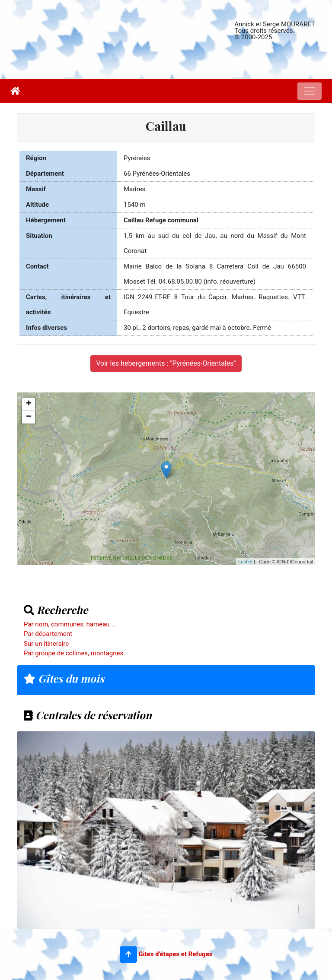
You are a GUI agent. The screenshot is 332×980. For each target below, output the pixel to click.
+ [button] (29, 404)
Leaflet (245, 562)
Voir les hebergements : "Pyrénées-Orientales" (166, 363)
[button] (128, 955)
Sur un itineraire (46, 644)
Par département (48, 634)
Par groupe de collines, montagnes (73, 653)
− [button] (29, 417)
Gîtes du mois (64, 678)
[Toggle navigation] (310, 91)
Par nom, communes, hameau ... (70, 624)
